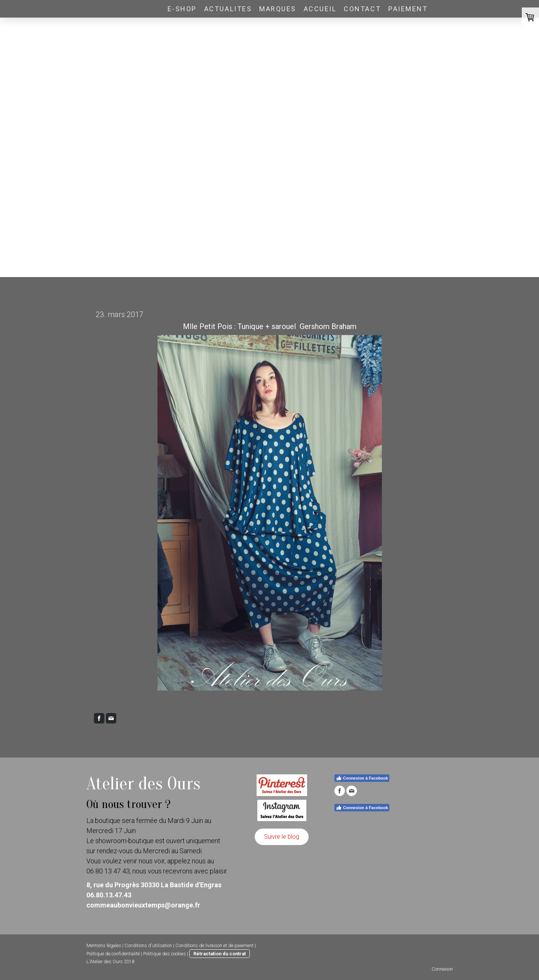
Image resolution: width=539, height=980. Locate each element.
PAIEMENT (408, 9)
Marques (278, 9)
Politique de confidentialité (113, 954)
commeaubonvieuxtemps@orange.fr (143, 905)
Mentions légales (104, 945)
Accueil (320, 9)
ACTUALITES (228, 9)
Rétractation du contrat (220, 954)
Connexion (442, 969)
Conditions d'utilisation (148, 945)
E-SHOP (182, 9)
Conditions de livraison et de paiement (215, 945)
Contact (362, 9)
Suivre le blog (282, 837)
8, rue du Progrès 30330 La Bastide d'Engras (154, 885)
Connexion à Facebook (362, 778)
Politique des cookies (165, 954)
